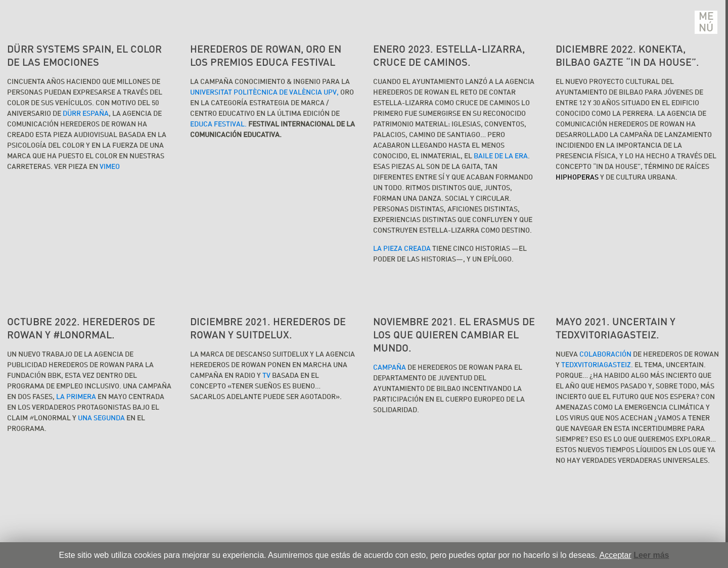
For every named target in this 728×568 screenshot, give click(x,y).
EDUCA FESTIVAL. (219, 124)
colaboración (605, 355)
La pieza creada (402, 249)
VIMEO (110, 167)
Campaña (390, 368)
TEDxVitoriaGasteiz (596, 365)
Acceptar (616, 555)
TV (266, 376)
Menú (706, 22)
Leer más (651, 555)
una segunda (101, 418)
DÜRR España (86, 114)
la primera (76, 397)
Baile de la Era (500, 156)
